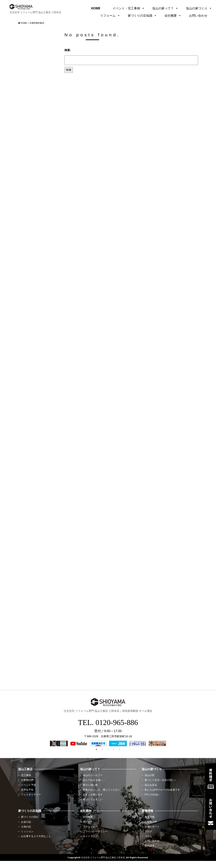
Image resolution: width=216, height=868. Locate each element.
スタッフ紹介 (90, 827)
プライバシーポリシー (95, 831)
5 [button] (119, 749)
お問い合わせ (198, 15)
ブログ (148, 831)
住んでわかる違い (93, 780)
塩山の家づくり (197, 8)
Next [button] (161, 744)
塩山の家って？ (163, 8)
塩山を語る (151, 785)
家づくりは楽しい (93, 799)
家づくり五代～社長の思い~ (160, 780)
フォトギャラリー (31, 795)
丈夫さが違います (93, 795)
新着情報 (150, 817)
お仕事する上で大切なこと (36, 836)
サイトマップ (90, 836)
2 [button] (102, 749)
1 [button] (96, 749)
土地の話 (26, 827)
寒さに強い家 (90, 785)
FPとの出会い (152, 795)
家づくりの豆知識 (140, 15)
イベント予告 (29, 785)
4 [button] (114, 749)
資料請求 (150, 846)
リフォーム (108, 15)
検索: (68, 50)
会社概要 (171, 15)
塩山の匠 (150, 775)
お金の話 (26, 822)
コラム (148, 836)
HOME (96, 8)
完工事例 (26, 775)
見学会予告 (27, 790)
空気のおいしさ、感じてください (101, 790)
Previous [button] (54, 744)
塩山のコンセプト (93, 775)
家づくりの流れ (30, 817)
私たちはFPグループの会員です (162, 790)
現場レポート (152, 827)
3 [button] (108, 749)
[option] (59, 743)
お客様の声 (27, 780)
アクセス (88, 822)
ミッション (27, 831)
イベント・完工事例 (126, 8)
